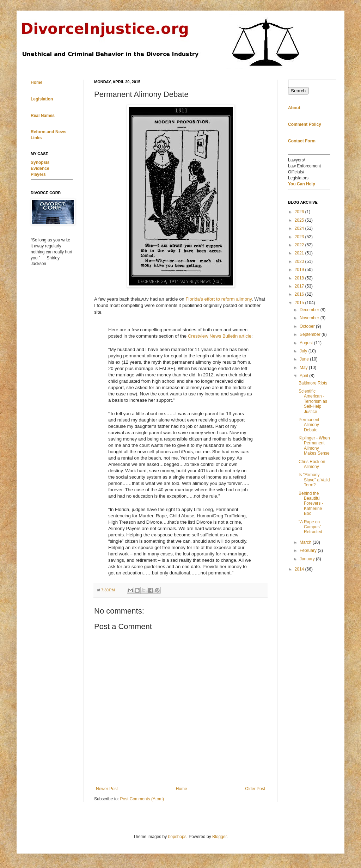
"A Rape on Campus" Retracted (310, 527)
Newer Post (107, 789)
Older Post (255, 789)
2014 (300, 569)
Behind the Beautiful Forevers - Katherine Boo (311, 504)
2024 (300, 228)
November (310, 318)
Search (298, 91)
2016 (300, 294)
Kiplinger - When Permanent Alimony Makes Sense (314, 446)
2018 (300, 278)
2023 (300, 237)
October (308, 326)
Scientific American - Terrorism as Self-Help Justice (313, 401)
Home (182, 789)
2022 (300, 245)
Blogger (219, 837)
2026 (300, 212)
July (304, 351)
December (310, 310)
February (309, 550)
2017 (300, 286)
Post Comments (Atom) (142, 799)
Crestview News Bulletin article (220, 336)
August (307, 343)
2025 (300, 220)
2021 (300, 253)
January (308, 559)
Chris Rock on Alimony (312, 464)
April (304, 376)
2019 (300, 270)
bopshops (177, 837)
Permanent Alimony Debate (309, 425)
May (304, 368)
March (306, 542)
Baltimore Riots (313, 383)
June (305, 359)
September (311, 334)
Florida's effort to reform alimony (219, 299)
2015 (300, 303)
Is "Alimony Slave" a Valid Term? (314, 480)
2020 (300, 261)
